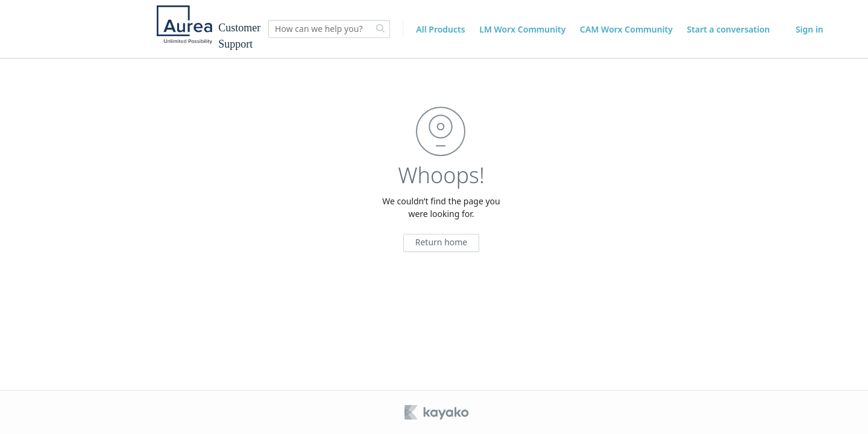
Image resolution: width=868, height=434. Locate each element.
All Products (440, 29)
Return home (442, 242)
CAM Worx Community (626, 29)
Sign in (810, 29)
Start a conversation (729, 29)
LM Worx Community (522, 29)
